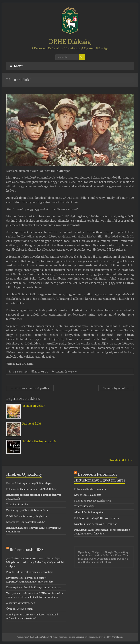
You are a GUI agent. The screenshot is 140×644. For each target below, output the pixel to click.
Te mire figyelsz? (116, 388)
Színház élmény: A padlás (30, 388)
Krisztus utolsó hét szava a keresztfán (96, 524)
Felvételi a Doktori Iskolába (90, 489)
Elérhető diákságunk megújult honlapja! (29, 483)
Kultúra (59, 371)
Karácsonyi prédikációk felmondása (27, 510)
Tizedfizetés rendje (17, 504)
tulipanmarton (20, 371)
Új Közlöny (71, 371)
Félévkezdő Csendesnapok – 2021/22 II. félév (32, 489)
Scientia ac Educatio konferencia (93, 501)
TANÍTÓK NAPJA (84, 506)
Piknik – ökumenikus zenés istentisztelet (30, 572)
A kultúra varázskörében (21, 603)
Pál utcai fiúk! (32, 424)
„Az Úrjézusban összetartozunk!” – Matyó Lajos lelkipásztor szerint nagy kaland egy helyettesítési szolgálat (35, 562)
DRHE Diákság (70, 41)
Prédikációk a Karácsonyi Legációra (27, 516)
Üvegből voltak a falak (19, 609)
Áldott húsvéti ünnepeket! (89, 512)
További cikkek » (121, 460)
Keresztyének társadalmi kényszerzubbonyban (34, 587)
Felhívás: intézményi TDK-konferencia (97, 518)
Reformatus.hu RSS (27, 550)
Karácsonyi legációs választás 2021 (26, 522)
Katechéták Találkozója (88, 495)
